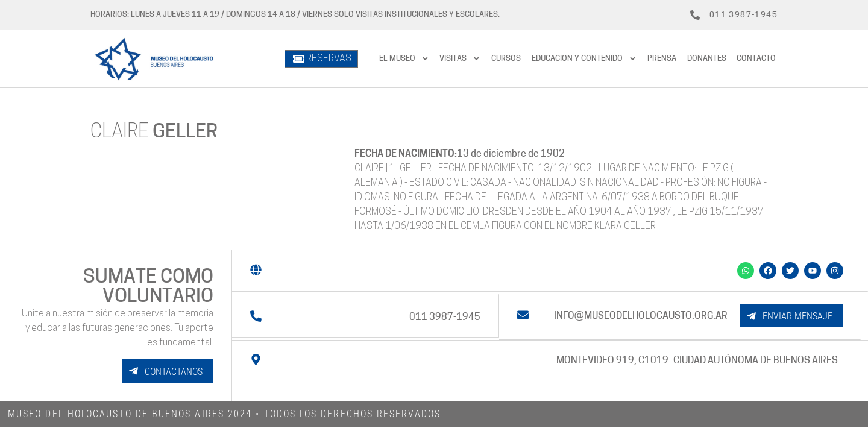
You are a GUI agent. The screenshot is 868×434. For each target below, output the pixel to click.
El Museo (404, 59)
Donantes (707, 59)
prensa (662, 59)
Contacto (756, 59)
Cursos (506, 59)
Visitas (460, 59)
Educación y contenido (584, 59)
